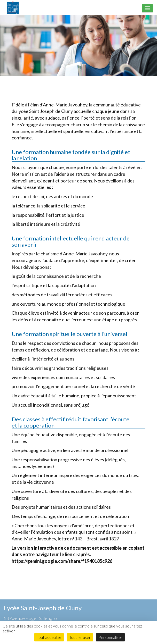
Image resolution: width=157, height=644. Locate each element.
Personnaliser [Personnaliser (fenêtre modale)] (110, 637)
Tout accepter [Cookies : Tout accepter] (49, 637)
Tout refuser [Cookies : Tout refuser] (80, 637)
